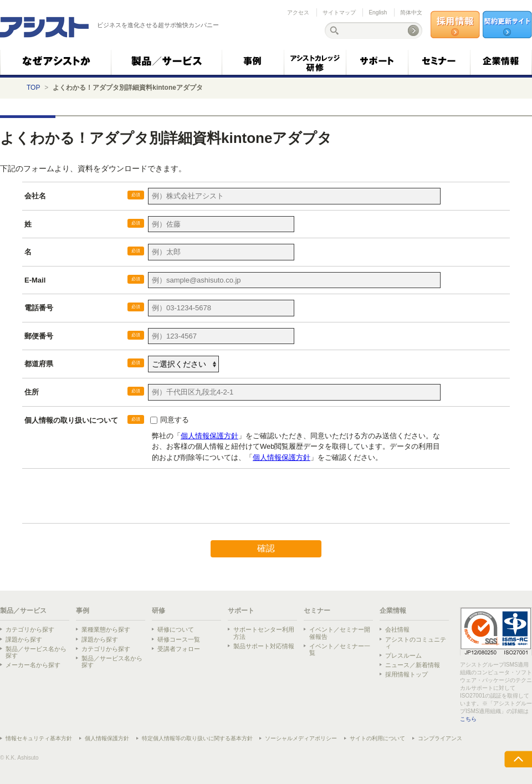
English (378, 12)
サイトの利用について (377, 738)
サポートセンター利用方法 (264, 633)
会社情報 (397, 629)
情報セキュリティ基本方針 (39, 738)
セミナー (317, 611)
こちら (468, 719)
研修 (158, 611)
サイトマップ (339, 12)
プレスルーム (403, 655)
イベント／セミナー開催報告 (340, 633)
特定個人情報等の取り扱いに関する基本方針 (197, 738)
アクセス (298, 12)
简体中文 (411, 12)
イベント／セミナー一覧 (340, 649)
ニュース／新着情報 (413, 665)
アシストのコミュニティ (416, 643)
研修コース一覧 (179, 639)
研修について (176, 629)
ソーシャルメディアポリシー (301, 738)
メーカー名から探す (33, 665)
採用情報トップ (406, 674)
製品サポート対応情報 (264, 646)
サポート (241, 611)
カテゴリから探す (30, 629)
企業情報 (393, 611)
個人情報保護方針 (107, 738)
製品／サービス (23, 611)
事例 (83, 611)
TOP (33, 88)
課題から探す (24, 639)
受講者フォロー (179, 649)
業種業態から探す (106, 629)
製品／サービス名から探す (36, 652)
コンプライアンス (440, 738)
